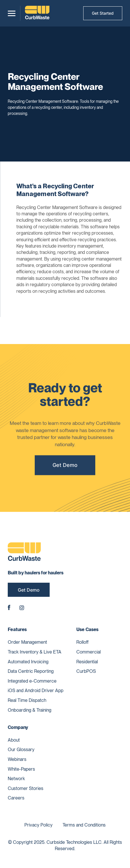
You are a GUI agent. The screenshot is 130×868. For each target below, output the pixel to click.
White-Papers (21, 769)
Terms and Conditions (84, 825)
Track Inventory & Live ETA (35, 652)
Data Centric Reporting (31, 671)
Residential (87, 662)
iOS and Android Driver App (36, 691)
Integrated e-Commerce (32, 681)
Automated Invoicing (28, 662)
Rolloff (83, 642)
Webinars (17, 759)
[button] (12, 13)
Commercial (89, 652)
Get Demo (65, 467)
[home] (37, 13)
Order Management (27, 642)
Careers (16, 798)
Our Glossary (21, 750)
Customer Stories (26, 788)
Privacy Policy (38, 825)
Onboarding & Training (30, 710)
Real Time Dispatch (27, 700)
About (14, 740)
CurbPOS (86, 671)
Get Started (103, 13)
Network (16, 779)
